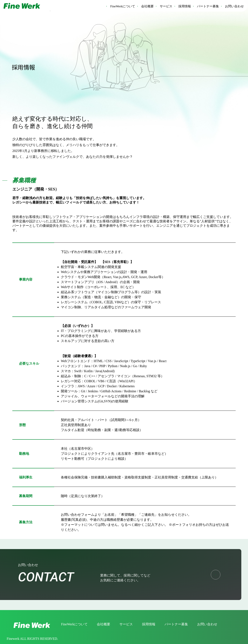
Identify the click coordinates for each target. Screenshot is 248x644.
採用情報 (185, 6)
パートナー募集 (208, 6)
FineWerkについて (123, 6)
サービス (166, 6)
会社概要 (147, 6)
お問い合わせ (234, 6)
